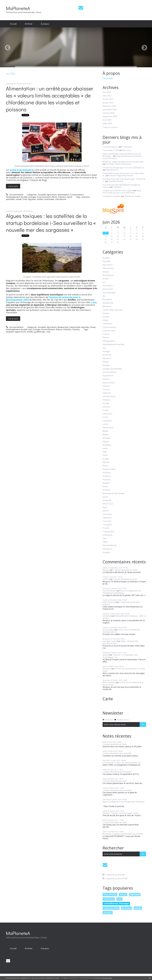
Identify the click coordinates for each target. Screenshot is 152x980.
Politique (107, 473)
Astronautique (109, 293)
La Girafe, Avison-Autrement (119, 164)
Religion (106, 483)
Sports (106, 511)
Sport (105, 507)
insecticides (49, 199)
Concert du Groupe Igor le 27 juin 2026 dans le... (124, 168)
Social (105, 497)
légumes (32, 199)
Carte (108, 699)
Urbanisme (108, 535)
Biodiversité (63, 327)
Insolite (106, 403)
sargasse (10, 332)
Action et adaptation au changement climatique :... (122, 592)
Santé (70, 197)
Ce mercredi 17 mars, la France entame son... (122, 763)
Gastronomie (108, 383)
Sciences (76, 329)
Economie (107, 355)
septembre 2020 (110, 116)
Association (108, 286)
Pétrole (106, 462)
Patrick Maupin (109, 591)
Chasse (106, 313)
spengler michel (110, 641)
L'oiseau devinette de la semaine (121, 603)
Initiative (106, 400)
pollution (86, 197)
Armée (106, 279)
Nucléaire (107, 445)
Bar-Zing (127, 150)
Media (105, 431)
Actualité (42, 195)
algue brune (20, 332)
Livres (105, 417)
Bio (104, 296)
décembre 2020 (109, 106)
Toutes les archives (110, 127)
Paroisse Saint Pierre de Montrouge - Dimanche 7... (124, 180)
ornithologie (109, 899)
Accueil (13, 24)
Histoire (106, 386)
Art (104, 282)
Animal (106, 272)
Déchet (106, 338)
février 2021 (108, 99)
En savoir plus (107, 978)
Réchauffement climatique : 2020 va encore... (124, 617)
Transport (107, 525)
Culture (106, 334)
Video (105, 542)
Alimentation (63, 195)
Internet (106, 407)
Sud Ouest (107, 514)
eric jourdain (108, 630)
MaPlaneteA (18, 8)
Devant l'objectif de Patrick (121, 176)
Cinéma (106, 317)
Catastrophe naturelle (79, 327)
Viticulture (107, 549)
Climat (93, 327)
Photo (105, 466)
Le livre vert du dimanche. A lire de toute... (124, 670)
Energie (106, 365)
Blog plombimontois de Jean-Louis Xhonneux (122, 157)
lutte (119, 899)
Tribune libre (108, 532)
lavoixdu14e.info (116, 181)
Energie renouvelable (112, 369)
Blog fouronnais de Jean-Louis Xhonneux (122, 192)
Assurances (108, 289)
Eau (30, 329)
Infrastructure (109, 396)
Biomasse (107, 306)
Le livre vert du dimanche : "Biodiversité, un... (122, 631)
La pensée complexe (112, 196)
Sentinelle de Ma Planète (114, 494)
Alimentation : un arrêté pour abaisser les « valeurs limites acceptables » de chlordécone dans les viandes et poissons (50, 99)
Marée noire (108, 428)
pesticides (10, 199)
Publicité (106, 480)
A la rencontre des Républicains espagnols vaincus (121, 186)
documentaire (110, 894)
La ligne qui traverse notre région (118, 190)
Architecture (108, 275)
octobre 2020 (108, 113)
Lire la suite (13, 186)
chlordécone (61, 199)
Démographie (109, 341)
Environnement (44, 197)
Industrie (107, 393)
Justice (106, 410)
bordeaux (108, 913)
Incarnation (127, 147)
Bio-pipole (107, 299)
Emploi (106, 362)
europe (123, 894)
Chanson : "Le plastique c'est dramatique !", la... (120, 656)
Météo (106, 435)
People (106, 459)
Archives (29, 24)
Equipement (108, 376)
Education (107, 358)
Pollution (62, 197)
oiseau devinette (111, 908)
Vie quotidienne (110, 545)
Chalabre (117, 187)
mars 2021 (107, 96)
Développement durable (17, 197)
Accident (106, 258)
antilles (40, 199)
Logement (107, 421)
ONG (105, 452)
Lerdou (106, 579)
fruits (25, 199)
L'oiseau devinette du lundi (125, 570)
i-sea (48, 332)
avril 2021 (107, 92)
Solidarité (107, 500)
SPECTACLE (108, 504)
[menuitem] (13, 24)
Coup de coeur (109, 331)
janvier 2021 (108, 103)
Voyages (106, 552)
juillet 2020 (107, 123)
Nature (59, 329)
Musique (106, 438)
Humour (106, 390)
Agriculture (52, 195)
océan (105, 448)
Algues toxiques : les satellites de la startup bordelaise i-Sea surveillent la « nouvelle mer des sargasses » (51, 223)
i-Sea (94, 302)
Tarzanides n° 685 (111, 150)
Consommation (77, 195)
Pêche (54, 197)
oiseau (138, 908)
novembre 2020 (110, 110)
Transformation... (110, 147)
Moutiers (107, 669)
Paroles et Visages (133, 196)
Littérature (107, 414)
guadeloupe (40, 332)
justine (106, 655)
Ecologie (32, 197)
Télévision (107, 518)
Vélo (105, 538)
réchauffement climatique (116, 903)
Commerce (107, 324)
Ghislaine (107, 616)
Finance (106, 379)
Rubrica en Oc (112, 170)
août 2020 (107, 120)
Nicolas (106, 570)
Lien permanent (15, 195)
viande (19, 199)
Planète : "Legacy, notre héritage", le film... (121, 813)
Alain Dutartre (109, 602)
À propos (45, 24)
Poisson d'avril (109, 469)
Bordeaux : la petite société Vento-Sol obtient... (123, 834)
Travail (106, 528)
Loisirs (106, 424)
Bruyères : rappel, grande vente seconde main (123, 162)
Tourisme (107, 521)
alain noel (135, 894)
